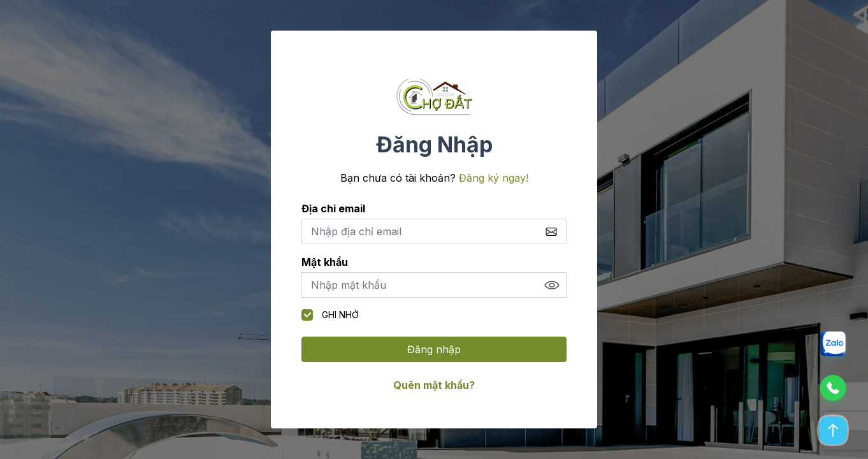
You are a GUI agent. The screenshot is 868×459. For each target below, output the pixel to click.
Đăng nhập (434, 349)
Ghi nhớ (330, 315)
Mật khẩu (325, 262)
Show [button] (552, 285)
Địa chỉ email (333, 208)
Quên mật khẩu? (434, 385)
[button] (833, 349)
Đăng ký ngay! (494, 178)
